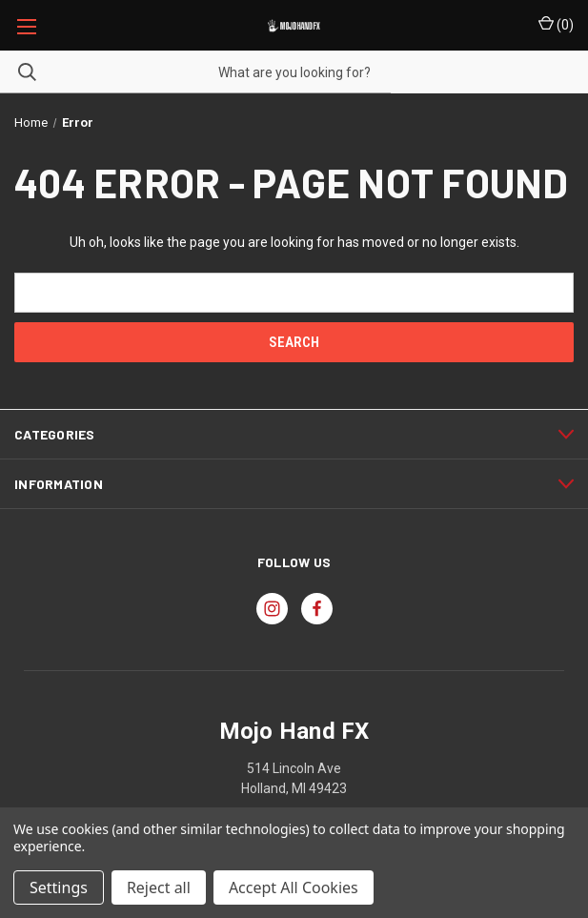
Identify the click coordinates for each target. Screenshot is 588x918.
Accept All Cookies (294, 887)
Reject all (159, 887)
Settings (59, 887)
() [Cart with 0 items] (556, 24)
